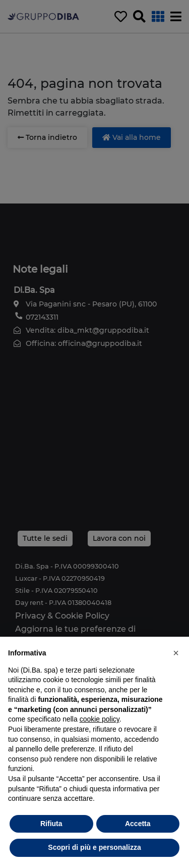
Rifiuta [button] (51, 824)
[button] (176, 653)
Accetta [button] (138, 824)
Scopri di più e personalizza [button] (94, 847)
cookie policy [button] (100, 719)
